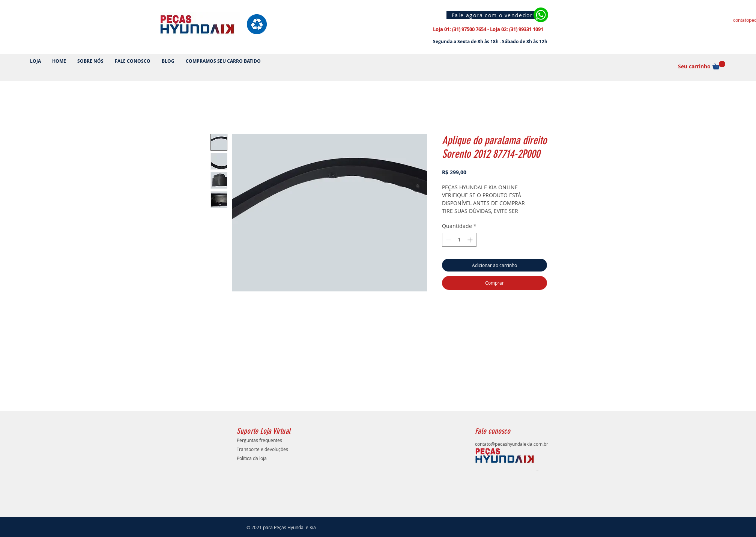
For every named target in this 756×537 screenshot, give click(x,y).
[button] (719, 65)
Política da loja (252, 458)
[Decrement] (448, 240)
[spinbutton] (459, 240)
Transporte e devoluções (262, 449)
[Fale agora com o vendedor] (493, 15)
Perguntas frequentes (259, 440)
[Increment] (471, 240)
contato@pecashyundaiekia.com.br (512, 444)
